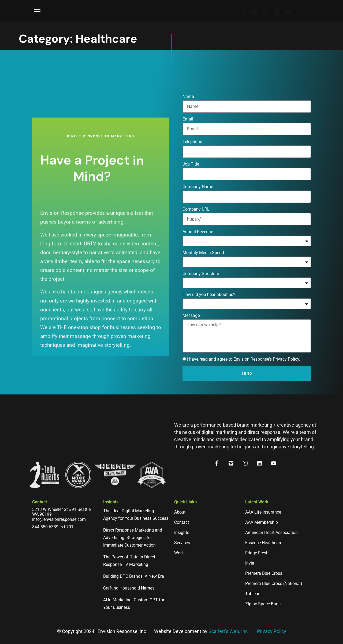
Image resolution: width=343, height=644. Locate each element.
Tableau (253, 594)
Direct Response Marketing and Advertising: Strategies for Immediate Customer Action (133, 538)
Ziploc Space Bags (263, 604)
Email (188, 152)
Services (182, 543)
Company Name (198, 220)
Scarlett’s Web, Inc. (229, 631)
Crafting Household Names (129, 588)
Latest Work (257, 502)
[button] (37, 9)
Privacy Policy (272, 631)
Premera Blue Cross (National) (274, 583)
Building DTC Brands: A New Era (134, 576)
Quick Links (185, 502)
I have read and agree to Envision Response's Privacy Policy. (244, 392)
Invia (250, 563)
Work (179, 553)
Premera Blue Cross (264, 573)
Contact (40, 502)
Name (188, 129)
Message (191, 348)
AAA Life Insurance (263, 512)
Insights (111, 502)
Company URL (196, 242)
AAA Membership (262, 522)
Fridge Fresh (257, 553)
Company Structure (201, 307)
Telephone (192, 175)
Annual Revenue (198, 265)
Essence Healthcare (264, 543)
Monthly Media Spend (203, 286)
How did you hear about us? (209, 328)
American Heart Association (271, 533)
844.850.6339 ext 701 (53, 527)
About (180, 512)
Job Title (191, 197)
